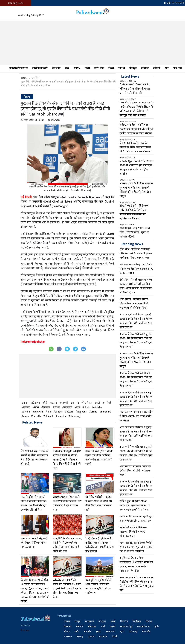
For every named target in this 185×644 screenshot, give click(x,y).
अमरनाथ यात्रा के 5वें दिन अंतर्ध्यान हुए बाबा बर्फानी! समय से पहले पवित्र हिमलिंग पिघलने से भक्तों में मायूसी (136, 190)
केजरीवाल (87, 403)
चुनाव (26, 403)
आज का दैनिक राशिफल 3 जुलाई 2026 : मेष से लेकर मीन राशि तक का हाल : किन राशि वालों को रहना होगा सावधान (136, 399)
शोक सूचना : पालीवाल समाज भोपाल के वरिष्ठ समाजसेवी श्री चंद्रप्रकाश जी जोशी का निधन (134, 304)
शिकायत (36, 403)
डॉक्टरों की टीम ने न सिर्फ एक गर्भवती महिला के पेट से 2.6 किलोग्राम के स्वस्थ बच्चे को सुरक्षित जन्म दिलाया (134, 212)
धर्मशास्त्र (145, 68)
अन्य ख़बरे (178, 68)
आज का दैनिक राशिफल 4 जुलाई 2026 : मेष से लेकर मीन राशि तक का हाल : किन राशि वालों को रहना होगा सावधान (136, 488)
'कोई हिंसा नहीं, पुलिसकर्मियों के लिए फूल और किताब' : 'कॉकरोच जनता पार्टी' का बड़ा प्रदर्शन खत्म (100, 545)
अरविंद (76, 403)
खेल (167, 68)
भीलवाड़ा (92, 626)
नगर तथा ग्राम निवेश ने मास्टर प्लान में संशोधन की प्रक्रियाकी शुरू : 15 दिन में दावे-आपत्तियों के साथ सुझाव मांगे (137, 584)
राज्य (67, 68)
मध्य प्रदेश (146, 631)
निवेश (87, 68)
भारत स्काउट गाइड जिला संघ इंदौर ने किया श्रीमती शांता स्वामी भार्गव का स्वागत (136, 416)
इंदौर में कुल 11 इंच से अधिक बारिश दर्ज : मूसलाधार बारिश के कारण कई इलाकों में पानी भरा (135, 506)
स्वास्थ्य (122, 68)
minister (98, 407)
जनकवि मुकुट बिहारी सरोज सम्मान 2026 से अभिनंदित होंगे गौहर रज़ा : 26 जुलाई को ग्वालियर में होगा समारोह (136, 168)
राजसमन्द (89, 621)
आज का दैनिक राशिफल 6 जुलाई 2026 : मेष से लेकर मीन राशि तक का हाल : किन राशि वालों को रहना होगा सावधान (136, 453)
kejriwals (39, 412)
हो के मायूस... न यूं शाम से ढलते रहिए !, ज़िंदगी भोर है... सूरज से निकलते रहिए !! (135, 232)
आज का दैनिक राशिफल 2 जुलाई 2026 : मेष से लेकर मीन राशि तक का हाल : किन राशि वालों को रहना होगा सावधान (136, 340)
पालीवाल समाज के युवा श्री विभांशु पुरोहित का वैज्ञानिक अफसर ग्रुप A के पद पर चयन (136, 269)
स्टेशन (57, 407)
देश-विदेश (56, 68)
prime (94, 412)
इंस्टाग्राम (47, 407)
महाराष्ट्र (80, 637)
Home (24, 78)
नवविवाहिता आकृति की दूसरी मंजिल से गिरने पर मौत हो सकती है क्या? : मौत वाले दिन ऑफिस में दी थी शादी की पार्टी (67, 460)
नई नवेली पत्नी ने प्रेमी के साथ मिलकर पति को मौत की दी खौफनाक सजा (134, 532)
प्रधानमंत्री (68, 407)
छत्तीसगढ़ (133, 631)
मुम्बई (98, 631)
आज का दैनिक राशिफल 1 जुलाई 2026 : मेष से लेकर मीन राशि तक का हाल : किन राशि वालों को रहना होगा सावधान (136, 321)
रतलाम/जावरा (144, 626)
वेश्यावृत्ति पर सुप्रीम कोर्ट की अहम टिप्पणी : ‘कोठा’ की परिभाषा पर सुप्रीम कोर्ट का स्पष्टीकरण (99, 586)
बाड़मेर (113, 626)
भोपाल (67, 631)
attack (70, 412)
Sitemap (25, 630)
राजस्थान (68, 637)
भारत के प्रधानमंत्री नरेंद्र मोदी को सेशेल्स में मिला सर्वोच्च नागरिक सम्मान (34, 543)
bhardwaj (75, 416)
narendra (106, 412)
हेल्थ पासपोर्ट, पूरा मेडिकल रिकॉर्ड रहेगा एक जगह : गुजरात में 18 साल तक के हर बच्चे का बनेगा (136, 547)
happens (82, 412)
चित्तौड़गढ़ (137, 621)
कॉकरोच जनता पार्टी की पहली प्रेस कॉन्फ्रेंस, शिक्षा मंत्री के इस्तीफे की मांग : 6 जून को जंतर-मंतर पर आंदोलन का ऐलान (67, 589)
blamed (49, 416)
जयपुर (78, 621)
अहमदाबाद (110, 631)
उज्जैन (77, 631)
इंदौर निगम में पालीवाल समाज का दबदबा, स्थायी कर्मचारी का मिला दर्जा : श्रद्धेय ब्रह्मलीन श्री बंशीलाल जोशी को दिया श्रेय (136, 286)
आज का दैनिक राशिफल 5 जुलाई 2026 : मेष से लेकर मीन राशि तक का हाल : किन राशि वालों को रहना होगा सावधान (136, 434)
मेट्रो (46, 403)
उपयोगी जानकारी (40, 68)
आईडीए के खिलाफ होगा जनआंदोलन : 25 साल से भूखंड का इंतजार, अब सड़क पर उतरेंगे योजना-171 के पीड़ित (136, 564)
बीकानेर (80, 626)
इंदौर (157, 626)
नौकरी (111, 68)
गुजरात (91, 637)
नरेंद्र (78, 407)
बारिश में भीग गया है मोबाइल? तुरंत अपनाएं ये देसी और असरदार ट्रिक (136, 519)
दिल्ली (34, 78)
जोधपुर (149, 621)
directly (37, 416)
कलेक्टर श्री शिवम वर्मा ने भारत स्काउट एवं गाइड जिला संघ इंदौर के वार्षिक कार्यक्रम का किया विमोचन (137, 129)
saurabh (61, 416)
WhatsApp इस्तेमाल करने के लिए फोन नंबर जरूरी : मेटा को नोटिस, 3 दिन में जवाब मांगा (67, 503)
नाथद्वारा (102, 621)
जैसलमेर (68, 626)
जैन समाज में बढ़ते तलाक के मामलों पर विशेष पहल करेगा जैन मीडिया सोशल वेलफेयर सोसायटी (34, 458)
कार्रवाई (107, 403)
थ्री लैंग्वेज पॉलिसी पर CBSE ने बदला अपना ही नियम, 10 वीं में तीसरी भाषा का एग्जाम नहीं (99, 503)
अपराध (77, 68)
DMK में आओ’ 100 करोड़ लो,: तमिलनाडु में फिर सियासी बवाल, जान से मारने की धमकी (135, 89)
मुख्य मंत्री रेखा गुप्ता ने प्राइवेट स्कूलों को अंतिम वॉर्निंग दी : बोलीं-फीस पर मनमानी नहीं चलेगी (99, 458)
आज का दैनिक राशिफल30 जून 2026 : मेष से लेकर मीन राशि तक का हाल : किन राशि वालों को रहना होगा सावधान (136, 380)
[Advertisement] (92, 43)
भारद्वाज (27, 407)
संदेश (36, 407)
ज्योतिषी (157, 68)
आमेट (113, 621)
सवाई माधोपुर (126, 626)
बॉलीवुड (133, 68)
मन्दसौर (88, 631)
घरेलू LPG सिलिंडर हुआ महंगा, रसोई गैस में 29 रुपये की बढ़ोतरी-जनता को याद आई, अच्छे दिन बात (67, 545)
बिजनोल (124, 621)
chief (87, 407)
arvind (27, 412)
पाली (103, 626)
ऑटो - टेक (99, 68)
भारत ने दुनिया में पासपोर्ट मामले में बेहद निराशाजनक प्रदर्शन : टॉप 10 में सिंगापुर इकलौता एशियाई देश (33, 503)
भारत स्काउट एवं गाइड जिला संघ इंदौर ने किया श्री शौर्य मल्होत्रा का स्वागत (135, 471)
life (49, 412)
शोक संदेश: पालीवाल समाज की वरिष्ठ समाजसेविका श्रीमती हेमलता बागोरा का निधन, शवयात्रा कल (136, 254)
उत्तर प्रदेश (103, 637)
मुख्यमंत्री (65, 403)
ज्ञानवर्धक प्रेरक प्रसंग (18, 68)
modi (26, 416)
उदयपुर (67, 621)
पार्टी (98, 403)
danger (59, 412)
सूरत (122, 631)
